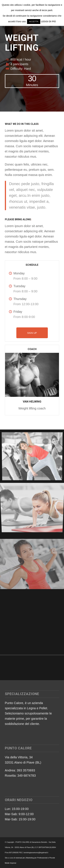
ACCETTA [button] (34, 22)
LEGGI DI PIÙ (48, 21)
